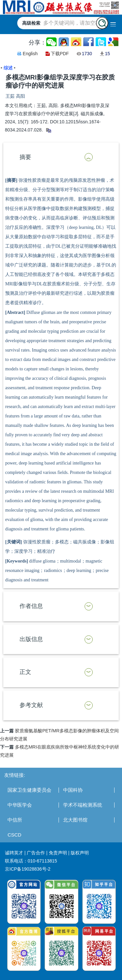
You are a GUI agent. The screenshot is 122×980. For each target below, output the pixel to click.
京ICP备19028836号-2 (28, 869)
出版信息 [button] (31, 639)
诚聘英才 (14, 853)
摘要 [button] (25, 157)
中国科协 (73, 790)
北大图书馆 (75, 820)
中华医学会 (20, 805)
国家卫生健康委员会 (29, 790)
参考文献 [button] (31, 705)
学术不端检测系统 (83, 805)
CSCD (14, 835)
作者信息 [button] (31, 606)
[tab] (61, 157)
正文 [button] (25, 672)
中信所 (15, 820)
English (30, 54)
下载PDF (60, 54)
